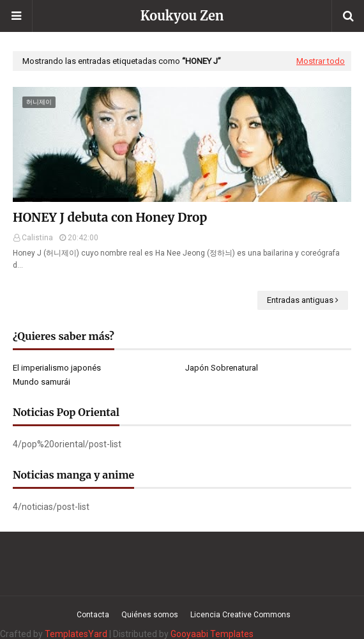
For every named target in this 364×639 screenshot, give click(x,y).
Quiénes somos (150, 615)
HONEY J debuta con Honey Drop (110, 217)
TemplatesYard (76, 634)
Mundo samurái (42, 382)
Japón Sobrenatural (222, 368)
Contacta (93, 615)
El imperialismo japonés (57, 368)
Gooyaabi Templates (212, 634)
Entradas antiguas (300, 300)
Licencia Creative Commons (240, 615)
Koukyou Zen (182, 16)
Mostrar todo (321, 61)
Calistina (37, 238)
